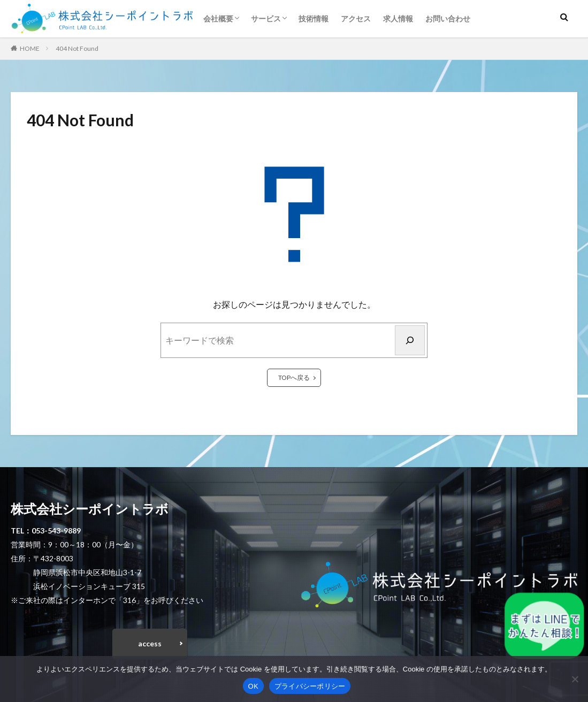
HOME (30, 48)
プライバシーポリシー (310, 686)
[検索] (410, 340)
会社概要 (218, 18)
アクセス (356, 18)
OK (253, 686)
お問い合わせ (448, 18)
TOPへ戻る (294, 377)
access (150, 644)
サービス (266, 18)
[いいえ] (575, 679)
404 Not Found (77, 48)
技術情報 (314, 18)
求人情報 (398, 18)
